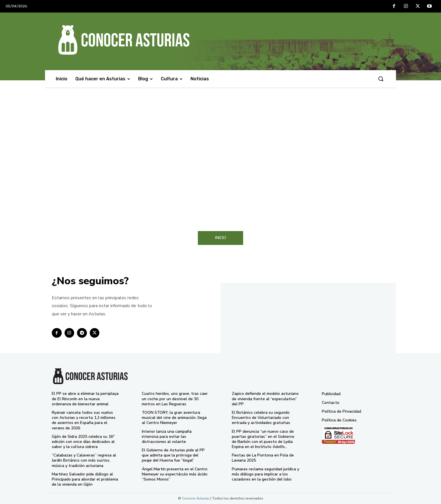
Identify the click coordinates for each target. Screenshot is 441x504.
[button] (381, 79)
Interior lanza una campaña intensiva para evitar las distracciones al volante (167, 437)
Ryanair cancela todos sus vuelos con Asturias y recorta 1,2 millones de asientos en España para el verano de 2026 (84, 420)
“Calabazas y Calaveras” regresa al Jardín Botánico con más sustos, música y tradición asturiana (84, 460)
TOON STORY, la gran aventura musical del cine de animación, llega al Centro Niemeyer (174, 418)
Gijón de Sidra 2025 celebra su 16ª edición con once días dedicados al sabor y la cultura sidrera (83, 442)
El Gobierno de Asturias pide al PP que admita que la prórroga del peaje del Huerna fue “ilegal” (173, 455)
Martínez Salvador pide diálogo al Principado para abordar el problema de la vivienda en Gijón (85, 479)
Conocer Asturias (196, 498)
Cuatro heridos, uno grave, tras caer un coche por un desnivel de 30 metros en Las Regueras (175, 399)
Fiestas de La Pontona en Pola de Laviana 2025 (263, 458)
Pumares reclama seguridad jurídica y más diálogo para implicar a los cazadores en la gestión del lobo (266, 474)
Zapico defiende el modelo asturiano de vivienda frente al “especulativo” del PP (265, 399)
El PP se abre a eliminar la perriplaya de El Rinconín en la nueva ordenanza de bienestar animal (85, 399)
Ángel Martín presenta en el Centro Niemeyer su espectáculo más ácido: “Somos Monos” (175, 474)
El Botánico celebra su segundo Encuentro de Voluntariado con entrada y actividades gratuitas (261, 418)
